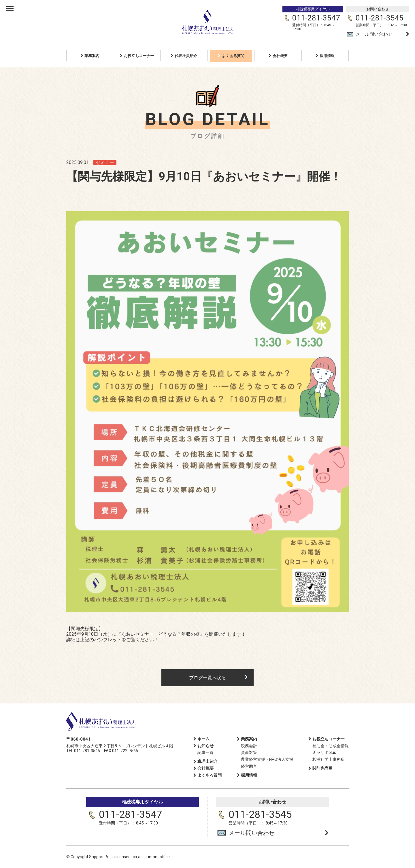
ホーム (203, 739)
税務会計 (249, 746)
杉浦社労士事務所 (329, 759)
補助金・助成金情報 (331, 746)
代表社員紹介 (186, 56)
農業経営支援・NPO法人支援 (267, 759)
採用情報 (327, 56)
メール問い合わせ (374, 34)
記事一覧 (205, 752)
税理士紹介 (207, 761)
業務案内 (92, 56)
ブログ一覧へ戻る (207, 678)
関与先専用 (322, 768)
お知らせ (205, 746)
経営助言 (249, 766)
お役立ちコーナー (139, 56)
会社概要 (280, 56)
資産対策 (249, 752)
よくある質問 (233, 56)
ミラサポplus (324, 752)
